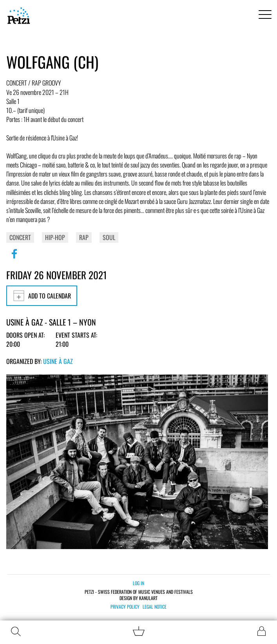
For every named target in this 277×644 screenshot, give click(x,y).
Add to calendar (42, 296)
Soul (109, 237)
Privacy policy (125, 607)
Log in (138, 583)
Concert (20, 237)
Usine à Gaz (58, 361)
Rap (84, 237)
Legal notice (155, 607)
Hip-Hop (55, 237)
